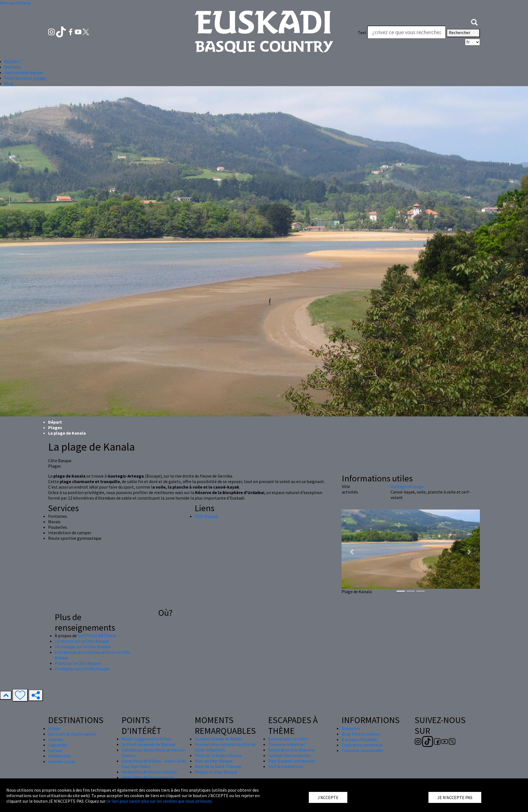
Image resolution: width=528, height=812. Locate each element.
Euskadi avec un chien (288, 739)
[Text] (406, 32)
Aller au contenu (15, 3)
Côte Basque (206, 516)
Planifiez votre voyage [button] (25, 78)
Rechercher (463, 33)
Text (362, 32)
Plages (55, 427)
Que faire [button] (13, 67)
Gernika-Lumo (62, 761)
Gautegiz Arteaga (407, 486)
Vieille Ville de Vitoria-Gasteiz (149, 772)
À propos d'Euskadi (359, 739)
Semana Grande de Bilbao (219, 739)
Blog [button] (9, 83)
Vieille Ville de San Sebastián (148, 777)
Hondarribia (59, 756)
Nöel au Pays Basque (214, 761)
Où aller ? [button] (13, 61)
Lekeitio (56, 739)
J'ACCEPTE (328, 797)
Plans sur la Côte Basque (78, 663)
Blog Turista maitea (360, 734)
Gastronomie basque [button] (24, 72)
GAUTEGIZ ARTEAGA (97, 636)
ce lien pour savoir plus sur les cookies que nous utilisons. (159, 801)
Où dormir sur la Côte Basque (82, 641)
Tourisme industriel (287, 744)
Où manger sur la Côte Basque (83, 647)
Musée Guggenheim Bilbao (147, 739)
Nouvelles (351, 728)
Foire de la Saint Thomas (218, 766)
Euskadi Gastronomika (289, 755)
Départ (55, 422)
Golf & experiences (286, 766)
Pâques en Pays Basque (216, 772)
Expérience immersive (362, 745)
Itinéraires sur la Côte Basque (82, 669)
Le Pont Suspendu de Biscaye (148, 744)
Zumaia (55, 750)
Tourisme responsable (363, 750)
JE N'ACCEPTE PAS (455, 797)
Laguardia (57, 745)
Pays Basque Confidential (292, 761)
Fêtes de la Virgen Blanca (218, 755)
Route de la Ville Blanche (291, 750)
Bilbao (54, 728)
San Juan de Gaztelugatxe (72, 734)
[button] (474, 21)
